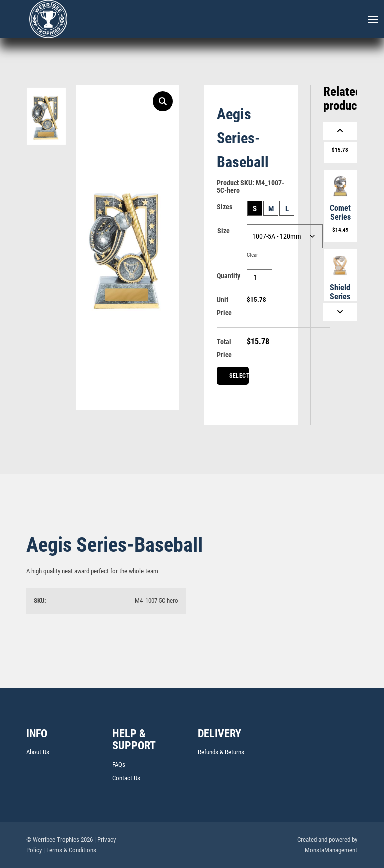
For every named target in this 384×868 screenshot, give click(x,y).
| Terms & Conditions (70, 850)
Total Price (224, 348)
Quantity (229, 276)
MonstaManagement (331, 850)
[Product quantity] (260, 277)
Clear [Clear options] (252, 255)
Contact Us (126, 778)
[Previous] (340, 131)
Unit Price (224, 306)
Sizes (225, 207)
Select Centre (239, 378)
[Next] (340, 312)
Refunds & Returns (221, 752)
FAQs (119, 764)
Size (224, 231)
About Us (38, 752)
